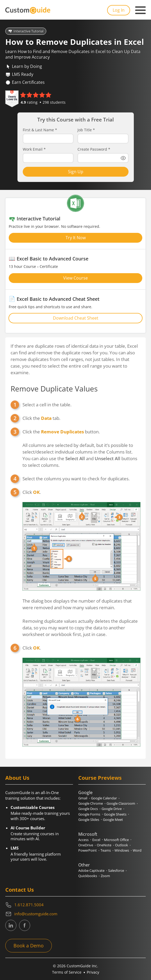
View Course (75, 278)
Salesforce (116, 870)
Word (137, 850)
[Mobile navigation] (140, 10)
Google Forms (89, 814)
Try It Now (76, 238)
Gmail (83, 798)
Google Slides (89, 820)
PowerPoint (88, 850)
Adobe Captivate (91, 870)
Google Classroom (121, 803)
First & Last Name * (40, 130)
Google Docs (88, 809)
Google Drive (112, 809)
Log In (119, 10)
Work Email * (34, 149)
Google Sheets (115, 814)
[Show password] (123, 158)
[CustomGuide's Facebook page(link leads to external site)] (25, 925)
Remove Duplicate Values (54, 389)
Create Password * (94, 149)
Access (83, 840)
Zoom (105, 876)
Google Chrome (91, 803)
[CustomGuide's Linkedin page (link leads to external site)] (11, 925)
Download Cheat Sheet (76, 318)
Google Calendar (104, 798)
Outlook (122, 845)
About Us (17, 778)
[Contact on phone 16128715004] (75, 905)
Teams (106, 850)
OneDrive (86, 845)
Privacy (93, 972)
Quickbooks (88, 876)
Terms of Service (67, 972)
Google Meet (113, 820)
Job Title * (86, 130)
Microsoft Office (116, 840)
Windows (122, 850)
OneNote (104, 845)
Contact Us (20, 890)
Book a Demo (29, 946)
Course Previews (100, 778)
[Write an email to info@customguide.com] (75, 914)
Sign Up (76, 172)
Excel (96, 840)
